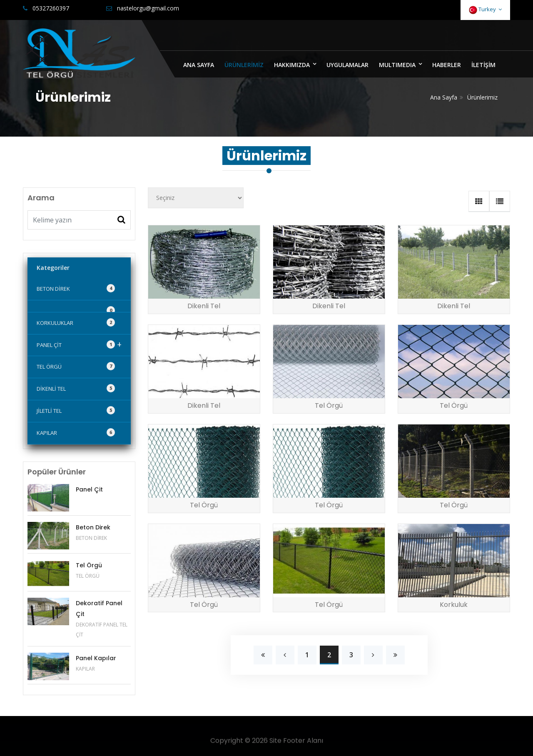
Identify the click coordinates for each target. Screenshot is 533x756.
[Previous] (263, 655)
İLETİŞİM (483, 65)
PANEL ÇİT (79, 344)
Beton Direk (93, 527)
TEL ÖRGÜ (76, 366)
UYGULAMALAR (347, 65)
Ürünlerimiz (482, 97)
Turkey (485, 10)
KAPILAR (76, 432)
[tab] (479, 201)
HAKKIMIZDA (292, 65)
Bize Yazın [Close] (484, 36)
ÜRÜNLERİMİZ (244, 65)
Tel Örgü (89, 565)
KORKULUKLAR (76, 322)
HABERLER (447, 65)
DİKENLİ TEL (76, 388)
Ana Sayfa (444, 97)
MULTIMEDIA (397, 65)
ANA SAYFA (199, 65)
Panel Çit (89, 489)
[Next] (373, 655)
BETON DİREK (76, 288)
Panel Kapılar (96, 658)
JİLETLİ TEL (76, 410)
